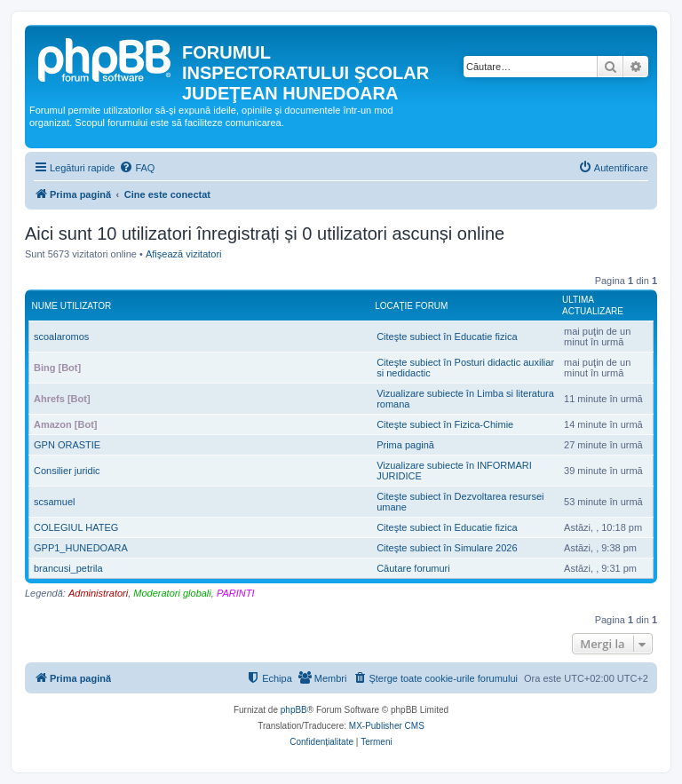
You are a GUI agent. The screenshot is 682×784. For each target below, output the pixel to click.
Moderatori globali (172, 593)
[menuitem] (137, 168)
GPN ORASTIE (67, 445)
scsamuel (54, 502)
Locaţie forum (411, 306)
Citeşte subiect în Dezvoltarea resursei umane (460, 502)
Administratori (98, 593)
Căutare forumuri (413, 568)
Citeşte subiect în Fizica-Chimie (445, 424)
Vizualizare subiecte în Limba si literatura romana (465, 399)
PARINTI (236, 593)
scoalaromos (61, 337)
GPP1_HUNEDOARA (81, 548)
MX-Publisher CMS (387, 726)
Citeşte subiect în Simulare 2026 (447, 548)
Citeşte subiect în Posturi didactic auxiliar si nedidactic (465, 368)
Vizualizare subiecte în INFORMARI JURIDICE (454, 471)
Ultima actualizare (593, 305)
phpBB (294, 710)
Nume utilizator (72, 306)
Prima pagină (405, 445)
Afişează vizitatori (184, 254)
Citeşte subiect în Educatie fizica (447, 337)
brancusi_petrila (68, 568)
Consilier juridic (67, 471)
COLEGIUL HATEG (76, 527)
